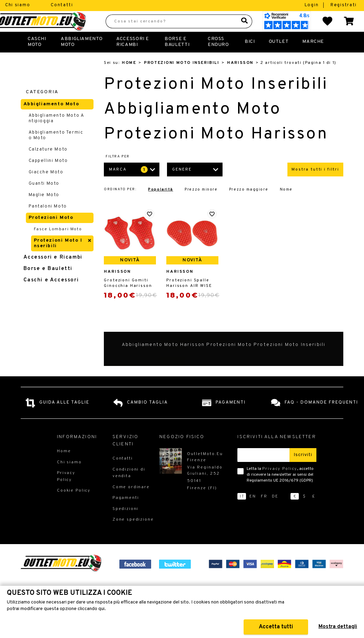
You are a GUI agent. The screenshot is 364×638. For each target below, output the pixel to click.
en (253, 512)
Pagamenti (126, 513)
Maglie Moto (44, 210)
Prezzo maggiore (249, 205)
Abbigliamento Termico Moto (56, 151)
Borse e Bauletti (48, 284)
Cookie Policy (74, 506)
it (242, 512)
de (275, 512)
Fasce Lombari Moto (58, 244)
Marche (313, 57)
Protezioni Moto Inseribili (181, 78)
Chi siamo (18, 5)
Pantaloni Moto (48, 222)
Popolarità (160, 205)
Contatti (62, 5)
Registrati (344, 5)
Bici (250, 57)
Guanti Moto (44, 199)
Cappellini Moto (48, 176)
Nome (286, 205)
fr (264, 512)
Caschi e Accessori (51, 295)
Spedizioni (126, 524)
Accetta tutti (276, 627)
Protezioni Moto (51, 233)
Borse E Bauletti (177, 57)
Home (129, 78)
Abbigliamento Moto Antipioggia (57, 134)
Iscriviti (303, 470)
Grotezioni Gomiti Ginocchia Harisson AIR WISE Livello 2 (128, 298)
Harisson (240, 78)
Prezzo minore (201, 205)
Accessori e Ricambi (133, 57)
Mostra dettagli (338, 627)
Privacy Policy (280, 484)
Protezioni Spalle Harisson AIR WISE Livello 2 (189, 298)
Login (312, 5)
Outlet (279, 57)
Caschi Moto (37, 57)
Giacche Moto (46, 187)
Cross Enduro (218, 57)
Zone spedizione (133, 535)
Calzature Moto (48, 165)
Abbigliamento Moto (82, 57)
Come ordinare (131, 502)
